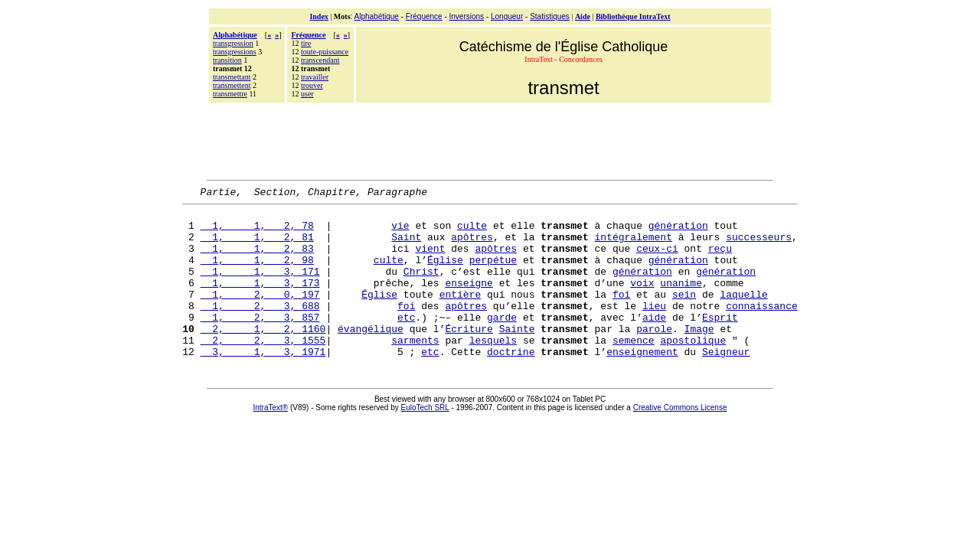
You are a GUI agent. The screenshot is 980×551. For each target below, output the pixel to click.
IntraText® (271, 440)
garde (502, 342)
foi (621, 315)
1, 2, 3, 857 (260, 342)
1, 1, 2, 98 (257, 273)
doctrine (511, 383)
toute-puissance (325, 52)
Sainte (517, 356)
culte (472, 232)
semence (634, 370)
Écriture (469, 356)
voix (642, 301)
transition (227, 60)
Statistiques (550, 16)
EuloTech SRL (425, 440)
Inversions (467, 16)
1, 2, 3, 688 (260, 328)
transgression (233, 43)
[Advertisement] (490, 139)
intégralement (634, 246)
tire (306, 43)
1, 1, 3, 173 (260, 301)
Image (699, 356)
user (307, 94)
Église (445, 273)
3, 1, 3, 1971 (263, 383)
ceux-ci (657, 259)
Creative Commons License (680, 440)
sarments (415, 370)
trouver (312, 85)
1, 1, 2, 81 (257, 246)
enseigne (469, 301)
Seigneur (726, 383)
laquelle (743, 315)
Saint (406, 246)
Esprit (720, 342)
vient (430, 259)
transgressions (235, 52)
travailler (315, 77)
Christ (421, 287)
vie (400, 232)
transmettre (230, 94)
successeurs (759, 246)
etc (406, 342)
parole (654, 356)
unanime (681, 301)
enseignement (642, 383)
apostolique (693, 370)
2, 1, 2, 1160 (263, 356)
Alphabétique (377, 16)
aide (654, 342)
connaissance (762, 328)
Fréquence (424, 16)
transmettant (232, 77)
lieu (654, 328)
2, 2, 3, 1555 (263, 370)
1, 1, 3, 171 (260, 287)
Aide (583, 16)
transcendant (320, 60)
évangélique (371, 356)
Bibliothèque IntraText (633, 16)
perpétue (493, 273)
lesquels (493, 370)
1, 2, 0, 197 (260, 315)
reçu (720, 259)
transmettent (232, 85)
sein (684, 315)
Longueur (507, 16)
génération (678, 232)
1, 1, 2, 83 (257, 259)
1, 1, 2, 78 (257, 232)
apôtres (472, 246)
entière (461, 315)
